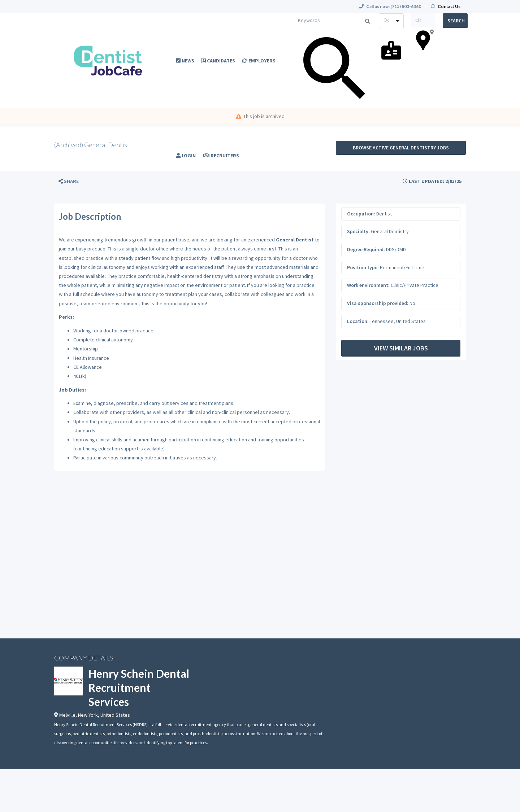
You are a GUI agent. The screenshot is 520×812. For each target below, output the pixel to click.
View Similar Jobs (401, 348)
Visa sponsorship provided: (378, 303)
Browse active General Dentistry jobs (401, 148)
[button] (69, 181)
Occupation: (361, 214)
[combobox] (391, 21)
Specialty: (358, 231)
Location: (358, 321)
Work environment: (368, 285)
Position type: (363, 267)
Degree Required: (366, 249)
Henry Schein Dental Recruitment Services (139, 687)
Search (456, 21)
